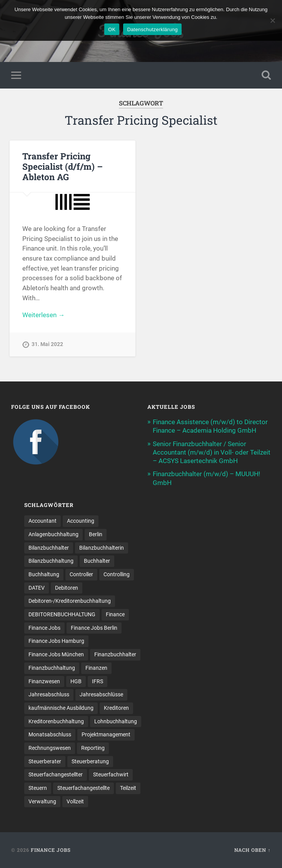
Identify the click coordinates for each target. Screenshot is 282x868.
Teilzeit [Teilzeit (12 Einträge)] (128, 788)
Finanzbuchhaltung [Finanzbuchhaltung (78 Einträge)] (52, 668)
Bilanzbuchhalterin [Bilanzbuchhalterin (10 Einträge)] (102, 548)
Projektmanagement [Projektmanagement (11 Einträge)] (106, 734)
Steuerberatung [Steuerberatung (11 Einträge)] (90, 761)
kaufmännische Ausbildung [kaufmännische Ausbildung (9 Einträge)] (61, 708)
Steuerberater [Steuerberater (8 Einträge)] (45, 761)
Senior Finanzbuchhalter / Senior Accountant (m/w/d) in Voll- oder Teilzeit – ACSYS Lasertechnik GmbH (212, 452)
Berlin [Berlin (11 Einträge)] (96, 534)
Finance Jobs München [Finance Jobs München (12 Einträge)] (56, 654)
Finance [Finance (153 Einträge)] (115, 614)
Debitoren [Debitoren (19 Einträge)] (67, 588)
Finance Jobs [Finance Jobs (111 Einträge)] (44, 628)
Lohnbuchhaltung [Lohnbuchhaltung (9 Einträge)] (116, 721)
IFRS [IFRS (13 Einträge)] (98, 681)
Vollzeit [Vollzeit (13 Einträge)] (75, 801)
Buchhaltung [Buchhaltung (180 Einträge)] (44, 574)
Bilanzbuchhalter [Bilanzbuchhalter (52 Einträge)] (49, 548)
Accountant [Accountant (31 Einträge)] (43, 521)
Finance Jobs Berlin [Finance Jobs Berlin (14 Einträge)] (94, 628)
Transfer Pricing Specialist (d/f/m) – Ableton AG (63, 166)
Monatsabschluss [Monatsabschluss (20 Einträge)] (50, 734)
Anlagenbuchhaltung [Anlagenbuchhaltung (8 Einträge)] (53, 534)
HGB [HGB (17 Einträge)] (76, 681)
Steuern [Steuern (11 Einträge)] (38, 788)
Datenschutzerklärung (152, 29)
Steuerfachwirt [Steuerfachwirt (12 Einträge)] (111, 774)
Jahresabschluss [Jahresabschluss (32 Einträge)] (49, 694)
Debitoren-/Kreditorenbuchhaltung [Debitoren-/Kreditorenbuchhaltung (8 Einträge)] (70, 601)
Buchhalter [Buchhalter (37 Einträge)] (97, 561)
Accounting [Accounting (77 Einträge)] (81, 521)
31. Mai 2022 (47, 344)
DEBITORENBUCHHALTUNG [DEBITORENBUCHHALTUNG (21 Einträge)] (62, 614)
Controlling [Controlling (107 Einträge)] (117, 574)
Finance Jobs (51, 850)
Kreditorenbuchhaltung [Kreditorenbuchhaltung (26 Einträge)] (56, 721)
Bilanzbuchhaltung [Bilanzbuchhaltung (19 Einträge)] (51, 561)
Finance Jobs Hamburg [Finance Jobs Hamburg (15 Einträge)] (56, 641)
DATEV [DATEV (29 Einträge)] (37, 588)
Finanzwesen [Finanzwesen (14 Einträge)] (44, 681)
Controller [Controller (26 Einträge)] (81, 574)
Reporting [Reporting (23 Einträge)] (93, 748)
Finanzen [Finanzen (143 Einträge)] (96, 668)
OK (112, 29)
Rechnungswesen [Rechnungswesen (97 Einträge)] (50, 748)
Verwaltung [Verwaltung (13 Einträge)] (42, 801)
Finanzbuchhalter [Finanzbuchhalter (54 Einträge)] (115, 654)
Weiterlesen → (43, 315)
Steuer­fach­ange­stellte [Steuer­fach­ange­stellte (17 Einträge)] (83, 788)
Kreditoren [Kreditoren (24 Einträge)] (116, 708)
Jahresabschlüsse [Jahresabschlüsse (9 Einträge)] (101, 694)
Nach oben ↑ (252, 850)
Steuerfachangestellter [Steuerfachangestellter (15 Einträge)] (56, 774)
